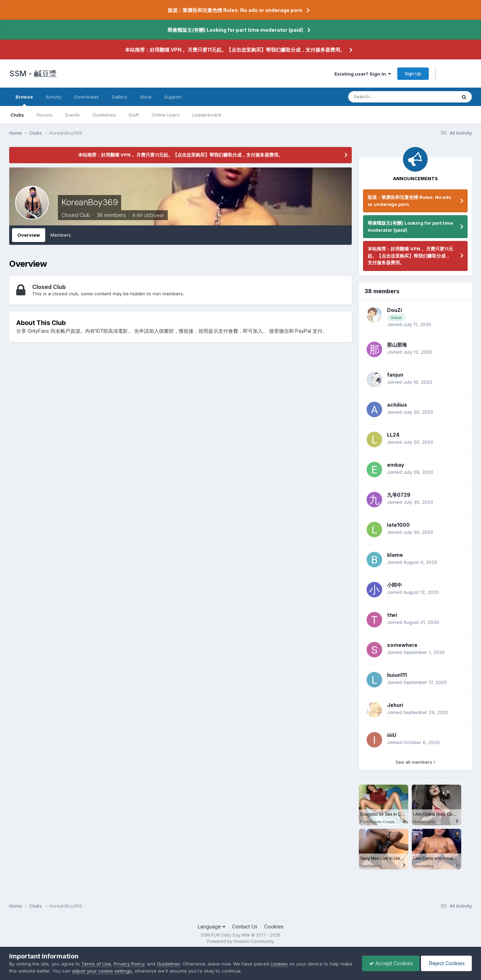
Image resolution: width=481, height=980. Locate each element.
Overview (29, 235)
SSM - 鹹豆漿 (33, 73)
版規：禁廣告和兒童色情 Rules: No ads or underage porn (235, 10)
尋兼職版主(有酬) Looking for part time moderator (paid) (235, 30)
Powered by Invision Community (241, 941)
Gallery (119, 97)
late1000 (398, 525)
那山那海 (397, 345)
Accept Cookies (389, 963)
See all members (415, 762)
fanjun (395, 375)
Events (73, 115)
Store (146, 97)
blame (395, 555)
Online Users (166, 115)
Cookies (274, 926)
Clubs (17, 115)
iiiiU (392, 735)
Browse (24, 100)
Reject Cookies (446, 963)
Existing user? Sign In (363, 74)
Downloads (87, 97)
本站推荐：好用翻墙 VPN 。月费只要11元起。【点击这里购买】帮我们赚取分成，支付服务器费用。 (235, 50)
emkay (396, 465)
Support (173, 97)
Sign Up (413, 73)
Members (61, 235)
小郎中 (394, 585)
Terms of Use (96, 964)
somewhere (402, 645)
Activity (54, 97)
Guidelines (104, 115)
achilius (397, 405)
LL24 (393, 435)
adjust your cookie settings (115, 971)
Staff (134, 115)
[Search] (385, 97)
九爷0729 (399, 495)
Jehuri (395, 705)
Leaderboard (207, 115)
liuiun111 (397, 675)
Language (212, 926)
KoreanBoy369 (90, 202)
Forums (45, 115)
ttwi (392, 615)
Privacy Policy (129, 964)
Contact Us (245, 926)
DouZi (395, 310)
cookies (279, 964)
